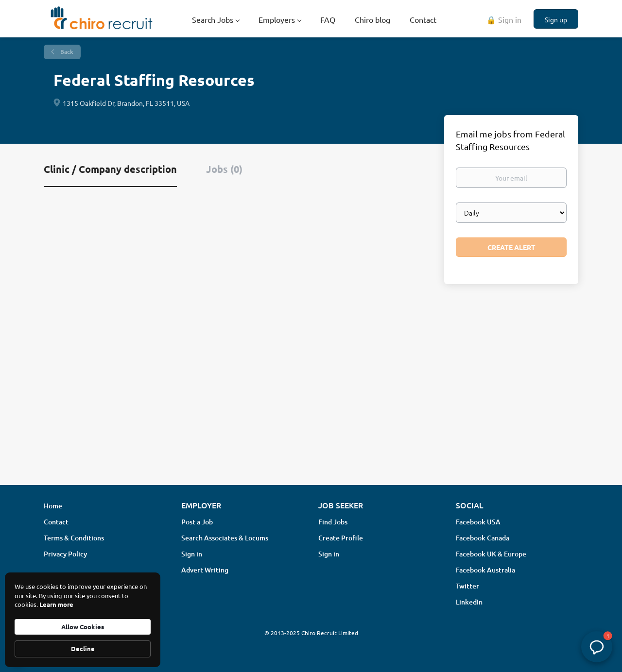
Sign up (556, 19)
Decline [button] (83, 648)
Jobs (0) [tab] (224, 169)
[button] (597, 647)
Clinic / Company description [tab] (110, 169)
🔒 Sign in (504, 19)
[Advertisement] (311, 401)
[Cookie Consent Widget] (83, 620)
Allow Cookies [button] (83, 627)
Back (66, 52)
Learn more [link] (56, 604)
